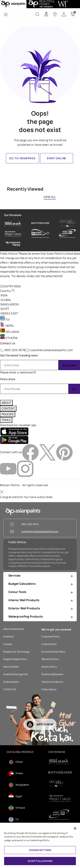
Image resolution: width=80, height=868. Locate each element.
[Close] (75, 828)
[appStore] (14, 431)
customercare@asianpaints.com (51, 350)
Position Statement (52, 674)
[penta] (13, 244)
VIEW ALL (50, 197)
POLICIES (8, 414)
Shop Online (57, 158)
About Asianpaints (14, 629)
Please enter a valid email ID (18, 372)
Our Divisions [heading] (13, 215)
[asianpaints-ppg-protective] (67, 234)
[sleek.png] (60, 761)
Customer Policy (51, 637)
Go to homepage (22, 158)
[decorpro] (60, 784)
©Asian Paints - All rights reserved (24, 485)
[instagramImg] (25, 468)
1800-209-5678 (15, 350)
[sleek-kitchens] (13, 224)
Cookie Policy (49, 644)
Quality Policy (49, 667)
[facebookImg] (31, 452)
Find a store (8, 379)
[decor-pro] (67, 224)
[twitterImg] (48, 452)
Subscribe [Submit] (69, 365)
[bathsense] (40, 224)
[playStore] (14, 440)
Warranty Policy (50, 659)
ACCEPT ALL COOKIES (40, 861)
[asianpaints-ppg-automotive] (40, 234)
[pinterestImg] (64, 452)
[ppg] (60, 815)
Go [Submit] (74, 389)
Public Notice (49, 689)
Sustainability (11, 682)
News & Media (11, 667)
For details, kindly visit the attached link (37, 276)
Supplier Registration (15, 659)
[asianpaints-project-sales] (13, 234)
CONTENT (8, 408)
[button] (64, 14)
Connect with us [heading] (11, 452)
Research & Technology (17, 652)
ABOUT (6, 403)
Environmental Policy (53, 652)
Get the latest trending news (19, 355)
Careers (8, 644)
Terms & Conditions (52, 682)
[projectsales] (60, 798)
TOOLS (6, 420)
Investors (9, 637)
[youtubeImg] (9, 468)
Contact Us (8, 343)
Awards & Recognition (16, 674)
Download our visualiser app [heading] (18, 425)
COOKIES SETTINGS (40, 850)
